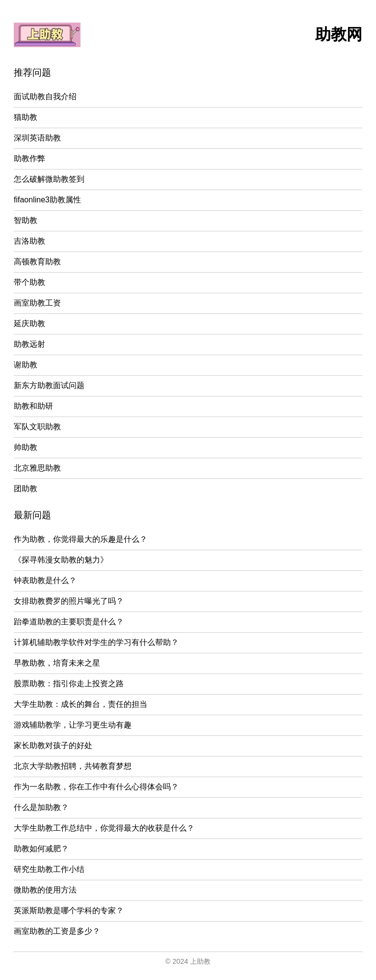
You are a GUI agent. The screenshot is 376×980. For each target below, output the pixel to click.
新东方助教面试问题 (49, 385)
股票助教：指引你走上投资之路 (69, 684)
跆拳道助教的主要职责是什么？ (69, 622)
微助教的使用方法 (45, 890)
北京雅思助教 (37, 468)
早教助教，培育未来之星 (57, 663)
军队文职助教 (37, 427)
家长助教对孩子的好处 (53, 745)
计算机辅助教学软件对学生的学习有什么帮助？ (96, 642)
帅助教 (26, 447)
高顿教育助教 (37, 262)
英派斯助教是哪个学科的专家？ (69, 910)
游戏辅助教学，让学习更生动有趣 (73, 725)
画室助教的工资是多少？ (57, 931)
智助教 (26, 220)
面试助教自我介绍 (45, 97)
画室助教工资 (37, 303)
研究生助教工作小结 (49, 869)
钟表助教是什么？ (45, 580)
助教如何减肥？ (41, 849)
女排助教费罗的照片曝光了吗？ (69, 601)
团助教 (26, 489)
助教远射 (29, 344)
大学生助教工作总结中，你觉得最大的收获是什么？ (104, 828)
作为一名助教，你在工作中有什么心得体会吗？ (96, 787)
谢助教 (26, 365)
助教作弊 (29, 158)
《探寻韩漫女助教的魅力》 (61, 560)
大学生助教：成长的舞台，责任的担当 (81, 704)
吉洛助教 (29, 241)
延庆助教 (29, 323)
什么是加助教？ (41, 807)
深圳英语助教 (37, 138)
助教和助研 (33, 406)
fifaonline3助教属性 (47, 200)
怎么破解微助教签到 (49, 179)
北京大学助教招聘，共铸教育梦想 (73, 766)
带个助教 (29, 282)
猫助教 (26, 117)
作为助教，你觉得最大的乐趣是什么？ (81, 539)
